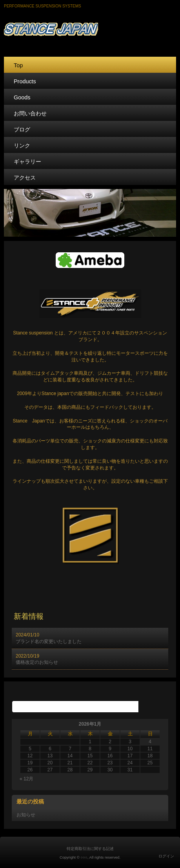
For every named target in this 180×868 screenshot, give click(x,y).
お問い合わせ (30, 113)
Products (25, 81)
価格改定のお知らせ (37, 662)
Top (18, 65)
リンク (22, 146)
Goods (22, 97)
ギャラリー (27, 162)
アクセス (25, 178)
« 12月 (26, 779)
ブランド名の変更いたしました (49, 642)
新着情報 (29, 616)
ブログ (22, 129)
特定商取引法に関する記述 (90, 849)
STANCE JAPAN (90, 28)
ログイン (166, 856)
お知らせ (26, 815)
